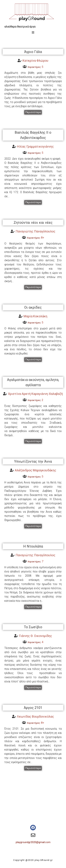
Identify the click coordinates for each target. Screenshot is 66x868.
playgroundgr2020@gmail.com (33, 842)
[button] (33, 112)
